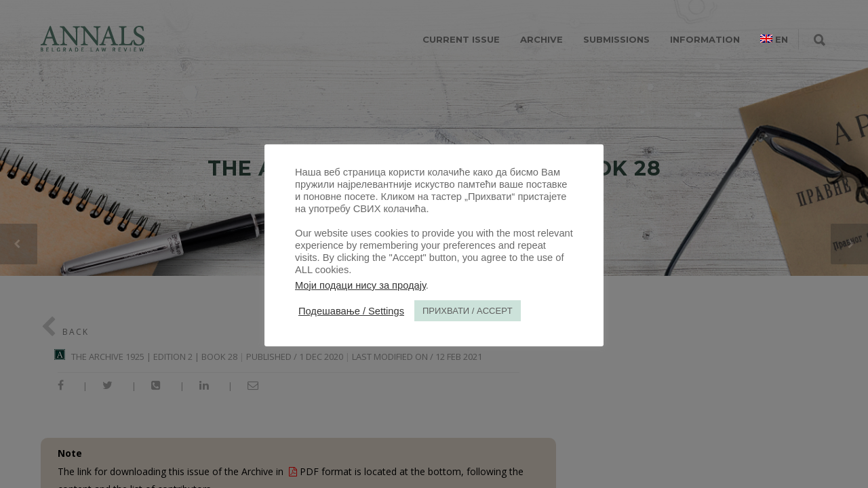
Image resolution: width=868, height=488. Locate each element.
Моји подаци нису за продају (360, 285)
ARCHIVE (541, 39)
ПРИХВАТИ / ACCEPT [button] (468, 311)
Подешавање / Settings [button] (351, 311)
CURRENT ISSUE (461, 39)
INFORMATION (705, 39)
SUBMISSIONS (616, 39)
